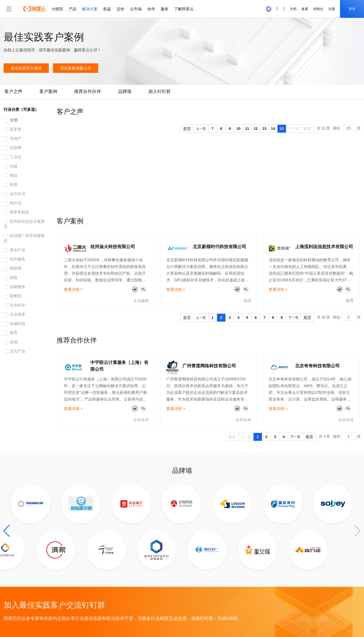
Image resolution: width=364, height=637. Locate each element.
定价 (120, 9)
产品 (73, 9)
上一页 (201, 129)
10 (238, 129)
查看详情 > (73, 289)
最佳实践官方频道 (26, 68)
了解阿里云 (184, 9)
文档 (293, 9)
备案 (305, 9)
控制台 (318, 9)
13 (264, 129)
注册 (332, 9)
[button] (7, 531)
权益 (107, 9)
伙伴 (151, 9)
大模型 (57, 9)
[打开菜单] (9, 9)
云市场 (136, 9)
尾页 (307, 129)
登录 (352, 9)
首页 (187, 129)
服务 (165, 9)
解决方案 (90, 9)
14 (273, 129)
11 (247, 129)
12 (256, 129)
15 (282, 129)
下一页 (293, 129)
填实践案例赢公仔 (76, 68)
